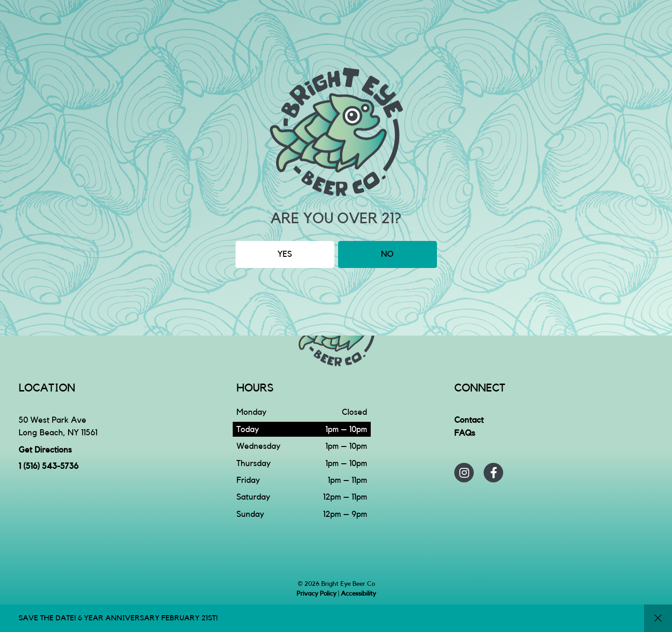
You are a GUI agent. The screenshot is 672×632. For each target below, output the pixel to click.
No (387, 254)
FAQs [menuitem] (465, 433)
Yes (285, 254)
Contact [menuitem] (469, 420)
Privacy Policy (316, 594)
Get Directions (45, 450)
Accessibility (358, 594)
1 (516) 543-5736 (48, 466)
